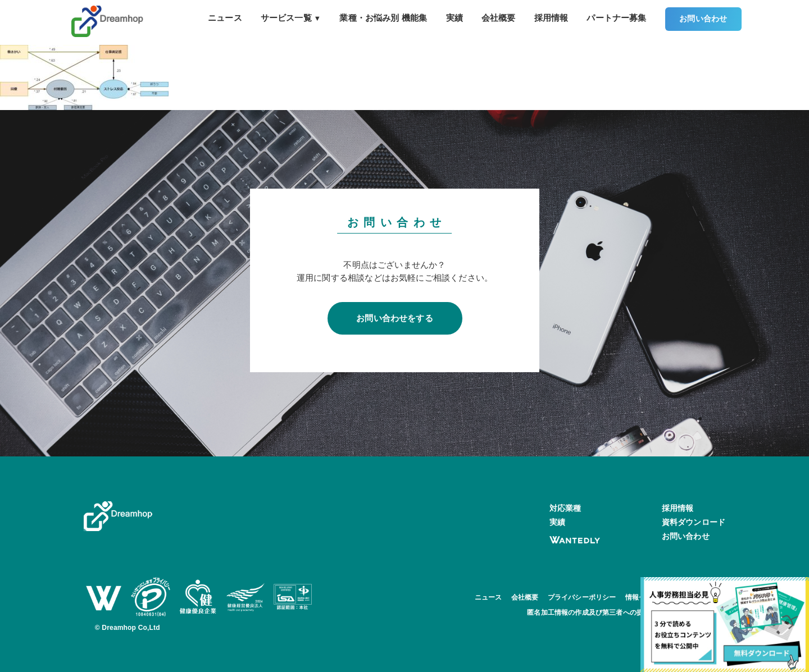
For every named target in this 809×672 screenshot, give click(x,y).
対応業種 (565, 508)
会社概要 (499, 18)
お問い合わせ (703, 19)
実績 (455, 18)
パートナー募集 (616, 18)
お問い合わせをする (395, 318)
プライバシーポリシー (582, 597)
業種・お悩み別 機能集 (383, 18)
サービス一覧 (291, 18)
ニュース (225, 18)
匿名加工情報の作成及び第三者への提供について (602, 612)
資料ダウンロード (694, 522)
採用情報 (551, 18)
